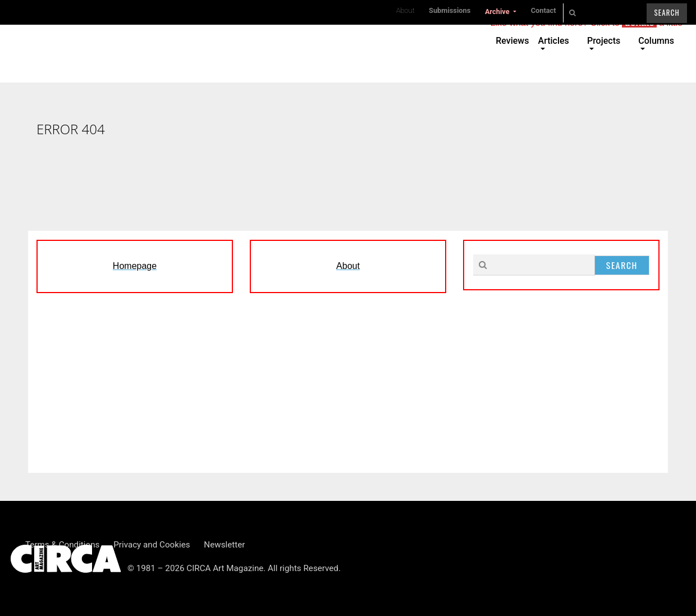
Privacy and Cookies (152, 545)
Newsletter (224, 545)
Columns (656, 41)
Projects (604, 41)
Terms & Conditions (62, 545)
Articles (554, 41)
